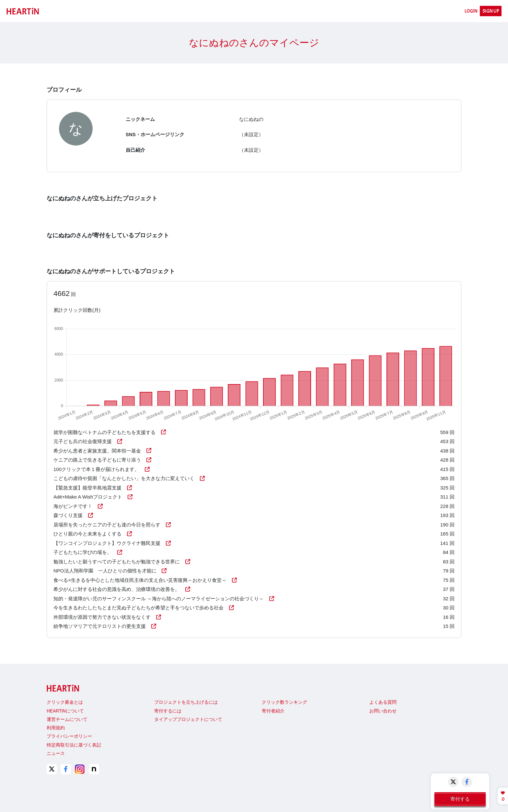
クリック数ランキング (284, 702)
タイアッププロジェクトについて (188, 719)
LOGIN (471, 11)
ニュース (56, 753)
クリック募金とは (65, 702)
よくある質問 (383, 702)
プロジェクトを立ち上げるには (186, 702)
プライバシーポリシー (69, 736)
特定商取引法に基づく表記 (74, 745)
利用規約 (56, 728)
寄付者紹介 (273, 711)
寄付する (460, 799)
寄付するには (168, 711)
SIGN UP (491, 11)
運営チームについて (67, 719)
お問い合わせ (383, 711)
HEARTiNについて (65, 711)
